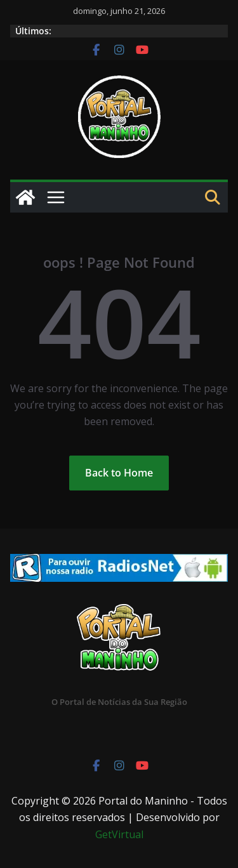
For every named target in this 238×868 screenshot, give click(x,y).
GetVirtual (119, 834)
